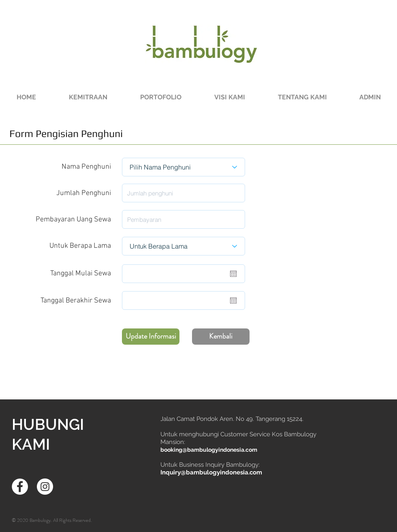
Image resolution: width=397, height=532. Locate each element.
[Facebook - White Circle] (20, 487)
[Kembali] (221, 337)
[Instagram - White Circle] (45, 487)
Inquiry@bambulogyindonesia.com (211, 472)
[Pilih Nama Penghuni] (184, 167)
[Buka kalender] (233, 274)
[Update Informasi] (151, 337)
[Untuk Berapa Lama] (184, 246)
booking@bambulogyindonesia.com (209, 450)
